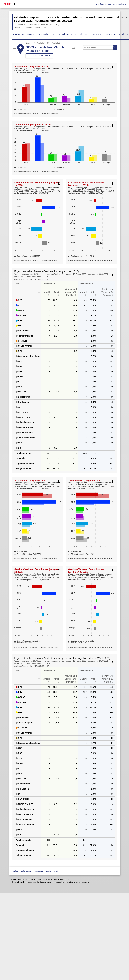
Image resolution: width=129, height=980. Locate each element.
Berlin (28, 43)
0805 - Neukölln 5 (53, 43)
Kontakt (15, 871)
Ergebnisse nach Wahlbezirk (63, 34)
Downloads (43, 34)
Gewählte (31, 34)
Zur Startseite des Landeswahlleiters (111, 4)
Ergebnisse (18, 34)
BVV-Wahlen (96, 34)
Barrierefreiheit (52, 871)
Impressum (39, 871)
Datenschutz (26, 871)
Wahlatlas (83, 34)
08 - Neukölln (39, 43)
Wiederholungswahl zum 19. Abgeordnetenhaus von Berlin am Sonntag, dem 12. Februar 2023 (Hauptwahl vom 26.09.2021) (71, 19)
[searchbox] (100, 47)
